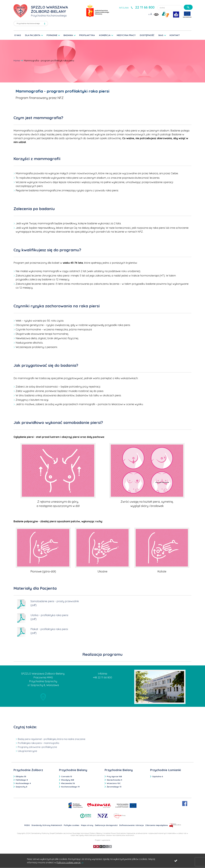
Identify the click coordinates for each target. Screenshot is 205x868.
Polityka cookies (72, 825)
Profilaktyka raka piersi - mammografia (38, 743)
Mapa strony (87, 825)
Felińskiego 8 (22, 780)
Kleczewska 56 (68, 783)
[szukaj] (188, 7)
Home (17, 61)
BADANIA (68, 35)
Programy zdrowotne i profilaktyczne (37, 747)
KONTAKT (175, 35)
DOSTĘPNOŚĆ (147, 35)
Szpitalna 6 (158, 776)
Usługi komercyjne (27, 751)
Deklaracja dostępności (106, 825)
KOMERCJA (105, 35)
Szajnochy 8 (21, 787)
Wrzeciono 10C (114, 783)
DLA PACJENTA (33, 35)
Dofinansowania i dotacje (131, 825)
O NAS (18, 35)
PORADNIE (52, 35)
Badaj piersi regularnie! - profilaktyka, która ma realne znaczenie (52, 739)
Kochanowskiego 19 (70, 787)
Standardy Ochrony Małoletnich (47, 825)
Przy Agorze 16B (114, 776)
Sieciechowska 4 (114, 780)
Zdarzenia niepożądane (157, 825)
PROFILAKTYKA (87, 35)
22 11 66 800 (145, 7)
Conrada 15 (67, 776)
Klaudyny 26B (68, 780)
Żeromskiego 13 (114, 787)
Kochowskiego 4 (23, 783)
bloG (161, 35)
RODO (27, 825)
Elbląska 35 (21, 776)
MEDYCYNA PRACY (126, 35)
